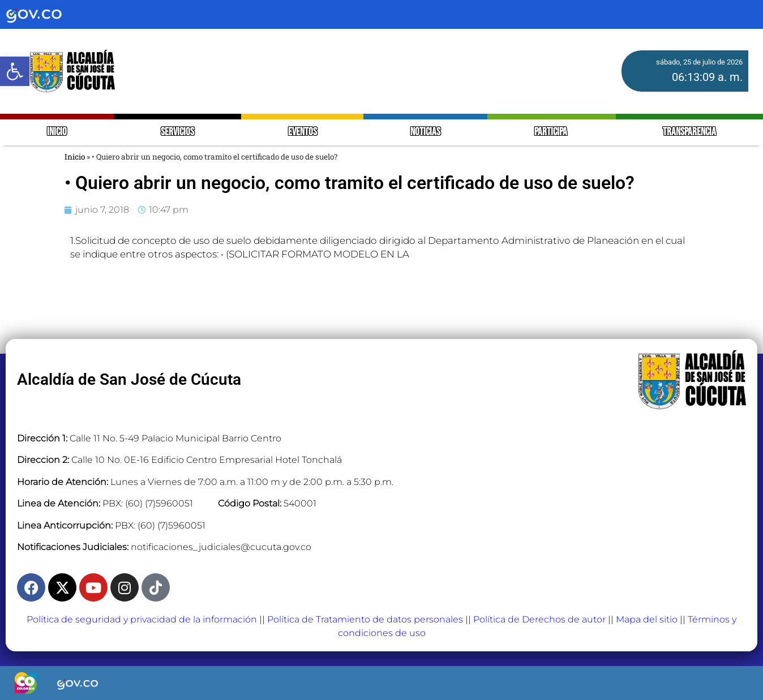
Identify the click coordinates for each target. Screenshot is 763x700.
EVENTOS (303, 132)
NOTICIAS (425, 132)
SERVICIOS (177, 132)
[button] (15, 71)
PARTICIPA (552, 132)
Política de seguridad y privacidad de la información (142, 619)
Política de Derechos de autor (539, 619)
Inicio (75, 157)
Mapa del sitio (647, 619)
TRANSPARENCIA (689, 132)
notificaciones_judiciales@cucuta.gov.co (221, 547)
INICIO (57, 132)
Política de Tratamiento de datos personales (365, 619)
